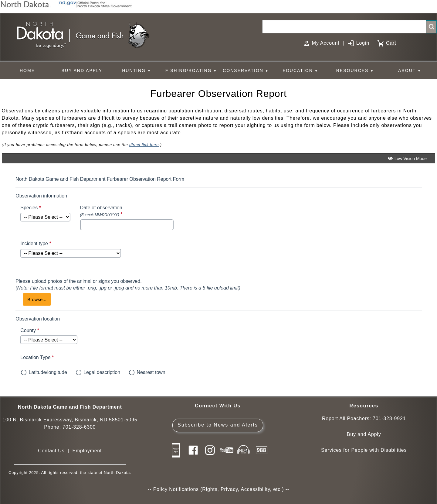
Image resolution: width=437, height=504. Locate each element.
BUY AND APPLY (82, 70)
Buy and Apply (364, 434)
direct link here (144, 145)
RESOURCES (355, 71)
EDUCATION (300, 71)
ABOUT (410, 71)
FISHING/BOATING (191, 71)
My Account (326, 43)
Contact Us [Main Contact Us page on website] (51, 451)
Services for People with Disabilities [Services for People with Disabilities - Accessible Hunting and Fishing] (364, 450)
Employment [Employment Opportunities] (87, 451)
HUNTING (137, 71)
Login (363, 43)
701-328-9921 (389, 418)
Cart (391, 43)
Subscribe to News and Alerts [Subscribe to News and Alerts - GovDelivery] (218, 425)
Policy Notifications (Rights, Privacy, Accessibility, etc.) (219, 489)
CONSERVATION (246, 71)
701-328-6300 (79, 427)
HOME (27, 70)
